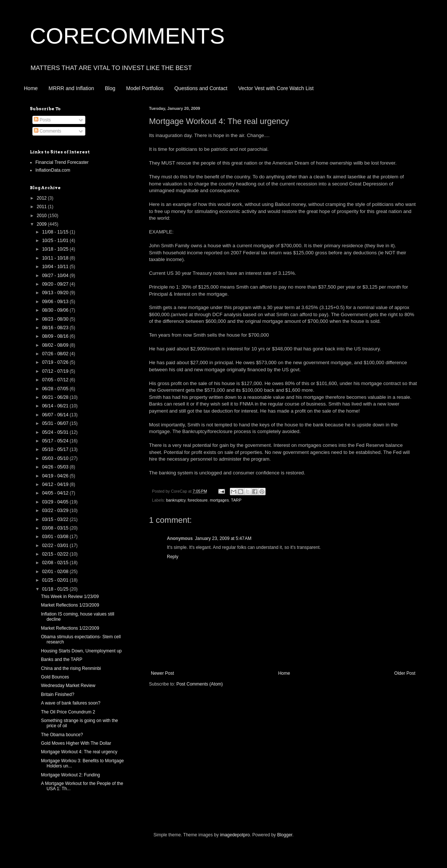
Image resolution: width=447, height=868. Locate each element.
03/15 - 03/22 (56, 519)
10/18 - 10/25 (56, 249)
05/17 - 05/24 (56, 441)
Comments (47, 131)
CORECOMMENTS (127, 36)
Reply (173, 557)
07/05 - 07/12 (56, 380)
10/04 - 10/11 (56, 267)
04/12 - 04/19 (56, 484)
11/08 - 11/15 (56, 232)
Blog (110, 88)
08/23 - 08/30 (56, 319)
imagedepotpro (235, 835)
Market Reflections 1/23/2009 (70, 605)
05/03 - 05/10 (56, 458)
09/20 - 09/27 (56, 284)
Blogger (285, 835)
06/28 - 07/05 (56, 389)
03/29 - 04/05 (56, 502)
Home (31, 88)
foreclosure (198, 500)
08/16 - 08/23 (56, 328)
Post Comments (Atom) (199, 684)
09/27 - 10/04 (56, 276)
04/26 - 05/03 (56, 467)
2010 (42, 216)
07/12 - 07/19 (56, 371)
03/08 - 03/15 (56, 528)
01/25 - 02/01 (56, 580)
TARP (236, 500)
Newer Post (162, 673)
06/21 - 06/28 (56, 397)
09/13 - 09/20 (56, 293)
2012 (42, 198)
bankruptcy (176, 500)
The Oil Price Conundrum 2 (68, 712)
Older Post (405, 673)
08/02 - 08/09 (56, 345)
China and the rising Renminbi (71, 668)
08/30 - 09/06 (56, 310)
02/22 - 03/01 (56, 546)
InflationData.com (53, 170)
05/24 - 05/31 (56, 432)
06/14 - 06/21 (56, 406)
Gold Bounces (55, 677)
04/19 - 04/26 (56, 476)
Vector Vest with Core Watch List (276, 88)
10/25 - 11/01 (56, 241)
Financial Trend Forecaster (62, 162)
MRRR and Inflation (71, 88)
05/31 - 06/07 (56, 423)
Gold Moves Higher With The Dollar (76, 743)
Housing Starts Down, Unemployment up (81, 651)
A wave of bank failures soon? (71, 703)
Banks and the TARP (62, 659)
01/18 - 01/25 (56, 589)
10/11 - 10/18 (56, 258)
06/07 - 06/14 (56, 415)
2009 (42, 224)
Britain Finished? (58, 694)
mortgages (219, 500)
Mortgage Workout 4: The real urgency (79, 752)
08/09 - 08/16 (56, 336)
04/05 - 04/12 (56, 493)
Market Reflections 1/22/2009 (70, 628)
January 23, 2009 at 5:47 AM (223, 538)
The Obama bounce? (62, 735)
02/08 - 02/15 (56, 563)
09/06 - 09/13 (56, 302)
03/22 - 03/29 (56, 511)
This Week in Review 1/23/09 (70, 597)
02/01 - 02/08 (56, 572)
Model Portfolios (145, 88)
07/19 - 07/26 (56, 362)
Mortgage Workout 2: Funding (71, 775)
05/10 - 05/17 (56, 449)
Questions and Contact (201, 88)
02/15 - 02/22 (56, 554)
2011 (42, 207)
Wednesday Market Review (68, 686)
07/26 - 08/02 (56, 354)
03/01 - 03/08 (56, 537)
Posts (42, 120)
